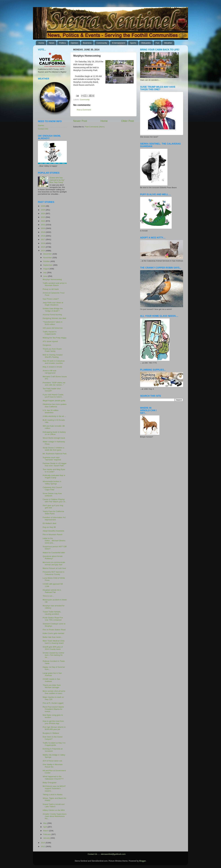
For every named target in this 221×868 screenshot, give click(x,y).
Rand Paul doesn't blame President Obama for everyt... (53, 709)
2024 (43, 214)
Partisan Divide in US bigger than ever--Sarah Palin (55, 464)
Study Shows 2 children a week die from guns (53, 449)
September (48, 265)
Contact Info (43, 129)
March (46, 831)
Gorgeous (47, 345)
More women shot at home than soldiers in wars (54, 692)
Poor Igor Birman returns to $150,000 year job (54, 728)
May (45, 823)
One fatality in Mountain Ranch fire (53, 766)
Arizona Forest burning (52, 315)
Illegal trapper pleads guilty (54, 401)
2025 (43, 210)
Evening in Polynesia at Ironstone (53, 750)
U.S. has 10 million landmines (51, 411)
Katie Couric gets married (53, 633)
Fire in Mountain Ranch (53, 535)
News (52, 43)
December (48, 254)
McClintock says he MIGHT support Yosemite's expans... (54, 788)
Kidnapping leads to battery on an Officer (54, 433)
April (45, 827)
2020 (43, 228)
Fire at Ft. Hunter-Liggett (53, 703)
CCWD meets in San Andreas (52, 680)
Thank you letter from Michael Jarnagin (52, 686)
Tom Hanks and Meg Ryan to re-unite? (54, 471)
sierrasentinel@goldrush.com (113, 854)
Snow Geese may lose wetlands (52, 495)
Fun (157, 43)
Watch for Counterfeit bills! (54, 553)
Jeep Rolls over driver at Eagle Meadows (53, 304)
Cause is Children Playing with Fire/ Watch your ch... (55, 500)
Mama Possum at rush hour (54, 568)
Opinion (74, 43)
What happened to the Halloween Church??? (53, 778)
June (45, 276)
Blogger (142, 861)
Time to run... (48, 596)
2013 (43, 843)
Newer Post (80, 121)
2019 (43, 232)
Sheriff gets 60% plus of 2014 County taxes (53, 648)
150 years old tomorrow (53, 328)
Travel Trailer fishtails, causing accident (52, 613)
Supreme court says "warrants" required (52, 459)
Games (41, 125)
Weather (168, 43)
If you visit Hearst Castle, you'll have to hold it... (53, 396)
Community (102, 43)
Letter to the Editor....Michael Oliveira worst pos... (54, 541)
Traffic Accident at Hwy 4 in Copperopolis (54, 744)
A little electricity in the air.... (54, 416)
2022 (43, 221)
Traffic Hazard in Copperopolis (50, 333)
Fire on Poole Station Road (54, 630)
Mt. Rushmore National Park (55, 454)
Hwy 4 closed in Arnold (52, 367)
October (47, 261)
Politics (63, 43)
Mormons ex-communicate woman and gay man (54, 563)
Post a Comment (84, 110)
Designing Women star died (54, 318)
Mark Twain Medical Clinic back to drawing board (54, 642)
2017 (43, 239)
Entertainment (119, 43)
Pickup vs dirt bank (51, 289)
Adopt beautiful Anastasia (53, 531)
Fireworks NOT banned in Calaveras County (54, 573)
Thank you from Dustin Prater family (52, 350)
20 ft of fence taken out (52, 761)
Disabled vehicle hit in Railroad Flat (52, 591)
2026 (43, 206)
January (47, 838)
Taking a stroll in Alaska (53, 795)
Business (87, 43)
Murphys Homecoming (52, 279)
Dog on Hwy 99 (49, 527)
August (46, 269)
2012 (43, 846)
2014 (43, 251)
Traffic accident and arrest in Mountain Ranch (55, 284)
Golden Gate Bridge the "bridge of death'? (53, 310)
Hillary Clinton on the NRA (54, 810)
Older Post (127, 121)
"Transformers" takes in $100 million (53, 323)
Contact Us (92, 854)
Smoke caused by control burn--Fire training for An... (53, 655)
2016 (43, 243)
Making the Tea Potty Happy (55, 338)
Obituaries (146, 43)
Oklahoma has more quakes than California (55, 405)
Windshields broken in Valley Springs (52, 483)
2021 (43, 225)
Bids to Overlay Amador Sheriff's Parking (53, 356)
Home (41, 43)
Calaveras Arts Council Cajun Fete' (52, 488)
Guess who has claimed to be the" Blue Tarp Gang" (57, 180)
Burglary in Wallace (51, 733)
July (45, 273)
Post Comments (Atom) (95, 127)
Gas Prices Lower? (51, 299)
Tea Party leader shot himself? (52, 390)
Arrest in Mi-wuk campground (50, 372)
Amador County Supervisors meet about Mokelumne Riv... (55, 816)
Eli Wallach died (49, 523)
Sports (133, 43)
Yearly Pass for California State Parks (53, 512)
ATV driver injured (50, 341)
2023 (43, 217)
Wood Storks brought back (54, 438)
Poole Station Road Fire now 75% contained (53, 619)
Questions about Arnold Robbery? (53, 557)
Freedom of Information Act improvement (54, 519)
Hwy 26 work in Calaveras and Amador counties (54, 362)
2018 (43, 236)
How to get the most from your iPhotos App (53, 722)
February (47, 834)
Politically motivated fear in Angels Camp (54, 476)
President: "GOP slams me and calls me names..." (54, 384)
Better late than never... (53, 637)
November (48, 258)
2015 (43, 247)
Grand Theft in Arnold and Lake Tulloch (54, 805)
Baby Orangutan (50, 783)
